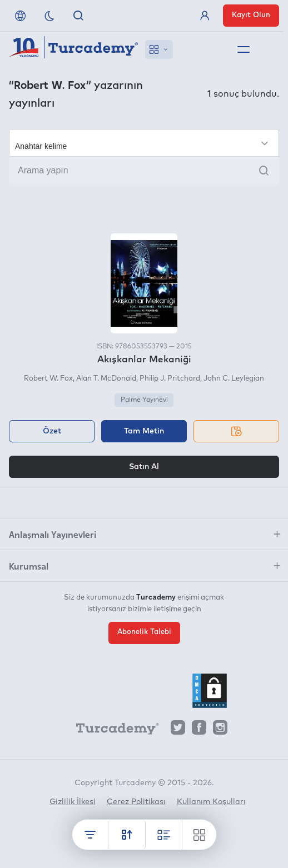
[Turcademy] (112, 730)
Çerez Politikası (136, 802)
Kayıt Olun (251, 15)
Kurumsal (29, 566)
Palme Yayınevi (144, 400)
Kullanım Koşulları (211, 802)
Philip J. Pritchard (170, 379)
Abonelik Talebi (144, 632)
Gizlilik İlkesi (73, 802)
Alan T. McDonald (106, 379)
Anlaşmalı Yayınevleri (53, 534)
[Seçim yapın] (144, 143)
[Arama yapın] (144, 171)
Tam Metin (144, 431)
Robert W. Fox (48, 379)
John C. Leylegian (234, 379)
